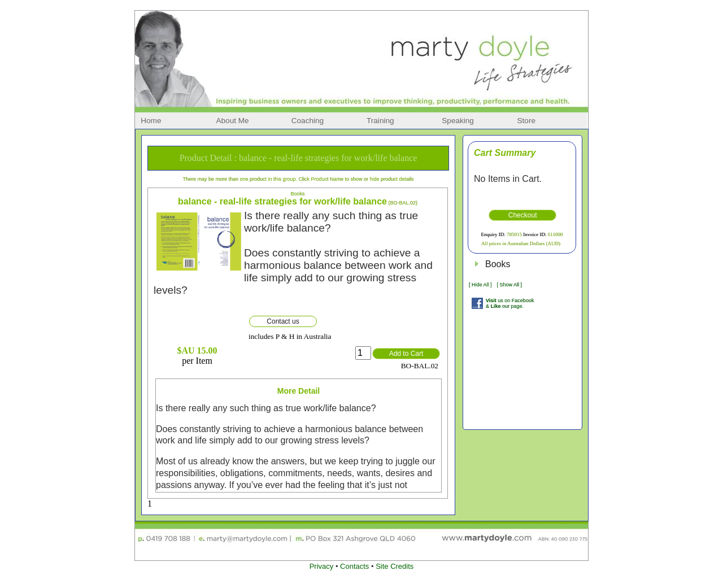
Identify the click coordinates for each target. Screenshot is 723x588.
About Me (232, 121)
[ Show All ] (509, 285)
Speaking (458, 121)
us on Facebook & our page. (510, 303)
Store (527, 121)
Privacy (322, 566)
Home (151, 121)
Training (380, 121)
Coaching (308, 121)
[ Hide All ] (480, 285)
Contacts (354, 566)
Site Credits (395, 566)
